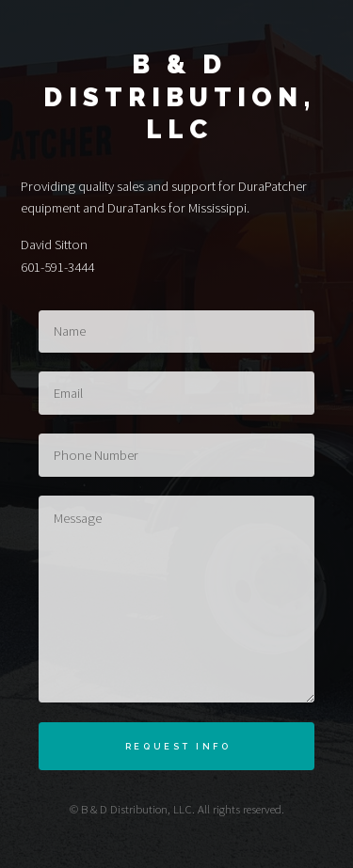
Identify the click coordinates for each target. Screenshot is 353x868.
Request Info (178, 746)
